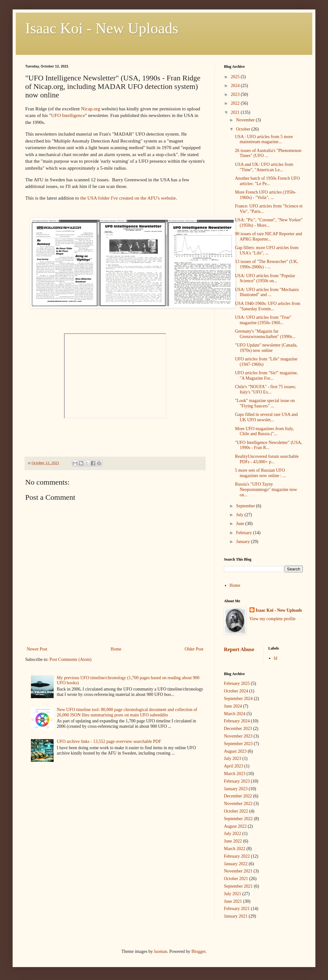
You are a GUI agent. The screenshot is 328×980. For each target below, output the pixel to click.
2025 (236, 77)
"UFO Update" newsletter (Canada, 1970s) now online (266, 348)
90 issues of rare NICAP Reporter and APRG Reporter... (269, 236)
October (244, 129)
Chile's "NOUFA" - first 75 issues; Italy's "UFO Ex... (265, 389)
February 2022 (237, 856)
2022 (236, 103)
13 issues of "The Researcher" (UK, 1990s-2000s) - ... (266, 264)
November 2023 (238, 736)
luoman (161, 951)
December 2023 (238, 729)
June (240, 524)
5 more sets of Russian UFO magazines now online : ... (261, 473)
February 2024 (237, 721)
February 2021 (237, 909)
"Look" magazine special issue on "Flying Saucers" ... (265, 403)
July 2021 (233, 894)
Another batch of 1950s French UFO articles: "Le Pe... (267, 181)
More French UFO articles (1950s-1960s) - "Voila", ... (266, 195)
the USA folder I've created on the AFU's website (128, 198)
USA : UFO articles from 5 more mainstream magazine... (264, 139)
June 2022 (233, 841)
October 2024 (236, 691)
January (243, 542)
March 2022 (235, 849)
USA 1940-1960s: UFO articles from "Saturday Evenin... (268, 306)
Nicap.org (91, 109)
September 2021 (238, 886)
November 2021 (238, 871)
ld (275, 658)
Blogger (198, 951)
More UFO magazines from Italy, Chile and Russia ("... (264, 431)
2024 (236, 86)
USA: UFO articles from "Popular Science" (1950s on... (265, 278)
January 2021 (236, 916)
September (246, 506)
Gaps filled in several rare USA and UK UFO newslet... (266, 417)
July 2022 (233, 834)
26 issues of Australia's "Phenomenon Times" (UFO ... (268, 153)
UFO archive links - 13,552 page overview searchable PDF (109, 741)
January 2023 (236, 789)
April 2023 (234, 766)
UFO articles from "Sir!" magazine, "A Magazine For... (266, 376)
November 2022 (238, 804)
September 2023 (238, 744)
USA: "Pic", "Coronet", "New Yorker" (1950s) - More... (269, 223)
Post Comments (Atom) (70, 659)
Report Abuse (239, 649)
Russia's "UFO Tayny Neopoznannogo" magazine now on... (266, 490)
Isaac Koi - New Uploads (102, 28)
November (246, 120)
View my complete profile (273, 619)
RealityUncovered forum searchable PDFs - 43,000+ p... (267, 459)
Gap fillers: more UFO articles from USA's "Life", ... (267, 250)
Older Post (194, 649)
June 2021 (233, 901)
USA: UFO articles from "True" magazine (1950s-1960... (263, 320)
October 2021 (236, 879)
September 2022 (238, 819)
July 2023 (233, 758)
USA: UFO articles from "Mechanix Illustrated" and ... (267, 292)
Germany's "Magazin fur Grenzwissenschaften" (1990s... (265, 334)
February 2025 (237, 683)
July (240, 515)
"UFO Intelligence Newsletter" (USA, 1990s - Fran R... (269, 445)
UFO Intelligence (68, 115)
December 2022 (238, 796)
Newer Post (37, 649)
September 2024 (238, 699)
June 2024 (233, 706)
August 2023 (235, 751)
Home (116, 649)
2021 (236, 112)
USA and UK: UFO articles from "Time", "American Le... (264, 167)
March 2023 (235, 774)
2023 (236, 94)
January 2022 (236, 864)
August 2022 (235, 826)
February (244, 533)
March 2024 (235, 714)
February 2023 (237, 781)
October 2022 (236, 811)
